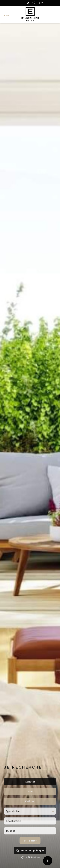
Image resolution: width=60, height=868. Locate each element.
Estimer (30, 811)
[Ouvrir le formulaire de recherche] (30, 851)
